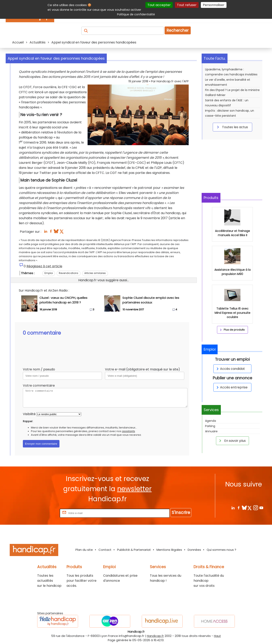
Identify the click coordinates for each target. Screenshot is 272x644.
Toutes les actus (232, 127)
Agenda (211, 421)
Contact (105, 550)
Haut (217, 636)
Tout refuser (187, 5)
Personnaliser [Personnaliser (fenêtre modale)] (214, 5)
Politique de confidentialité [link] (136, 14)
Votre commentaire (39, 385)
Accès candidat (230, 369)
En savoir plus (232, 441)
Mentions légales (169, 550)
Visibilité (29, 414)
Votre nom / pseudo (39, 369)
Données (194, 550)
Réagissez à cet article (44, 266)
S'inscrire (181, 512)
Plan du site (84, 550)
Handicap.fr (155, 636)
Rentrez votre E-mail (43, 513)
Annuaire (211, 431)
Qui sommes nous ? (221, 550)
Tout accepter (159, 5)
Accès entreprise (231, 387)
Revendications (69, 273)
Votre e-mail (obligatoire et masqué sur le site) (142, 369)
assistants (129, 431)
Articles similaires (95, 273)
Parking (210, 426)
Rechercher (178, 30)
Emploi (49, 273)
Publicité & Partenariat (134, 550)
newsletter (134, 489)
